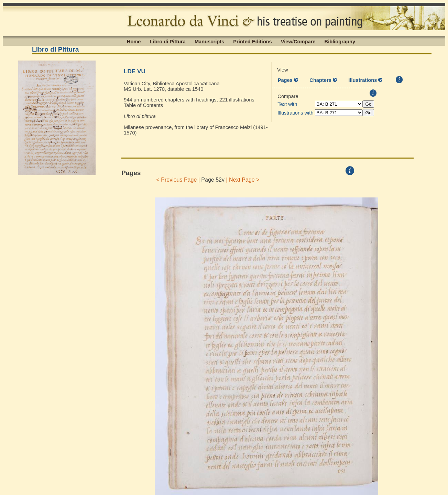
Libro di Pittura (168, 41)
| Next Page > (243, 180)
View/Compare (298, 41)
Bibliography (340, 41)
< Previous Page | (178, 180)
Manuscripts (209, 41)
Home (134, 41)
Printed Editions (252, 41)
